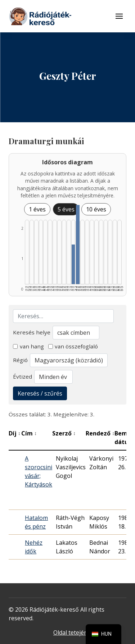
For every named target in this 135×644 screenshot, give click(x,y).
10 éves (96, 209)
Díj (15, 433)
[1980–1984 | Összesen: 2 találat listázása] (78, 245)
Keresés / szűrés (40, 393)
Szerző (64, 433)
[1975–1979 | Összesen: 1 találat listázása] (73, 264)
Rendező (100, 433)
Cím (29, 433)
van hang (28, 346)
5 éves (66, 209)
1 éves (37, 209)
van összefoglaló (73, 346)
